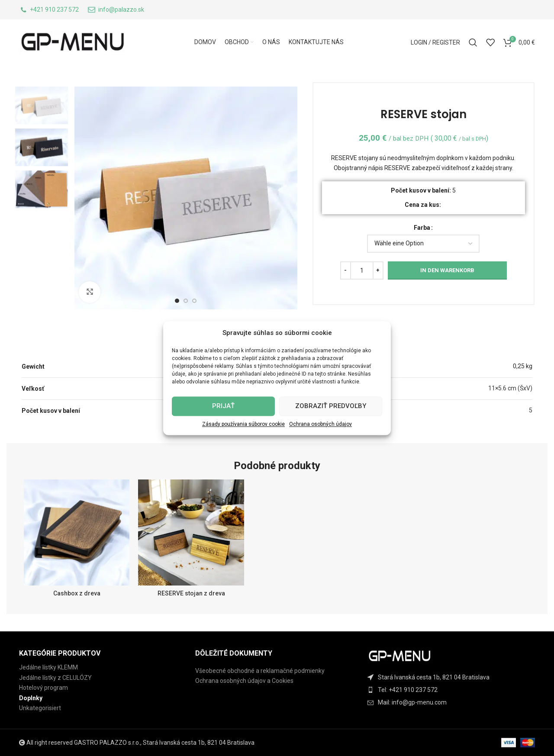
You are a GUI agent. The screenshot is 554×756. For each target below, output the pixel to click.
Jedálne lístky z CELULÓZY (55, 678)
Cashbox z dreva (77, 593)
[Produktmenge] (362, 270)
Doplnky (31, 698)
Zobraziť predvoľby (331, 406)
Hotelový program (43, 688)
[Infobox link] (49, 10)
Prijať (223, 406)
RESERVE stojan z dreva (191, 593)
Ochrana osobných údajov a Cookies (244, 681)
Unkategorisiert (40, 708)
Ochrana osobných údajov (320, 424)
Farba (422, 228)
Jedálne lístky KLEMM (48, 667)
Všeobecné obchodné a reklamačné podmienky (260, 671)
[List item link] (453, 690)
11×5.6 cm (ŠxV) (510, 388)
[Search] (473, 42)
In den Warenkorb (447, 270)
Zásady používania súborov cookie (243, 424)
